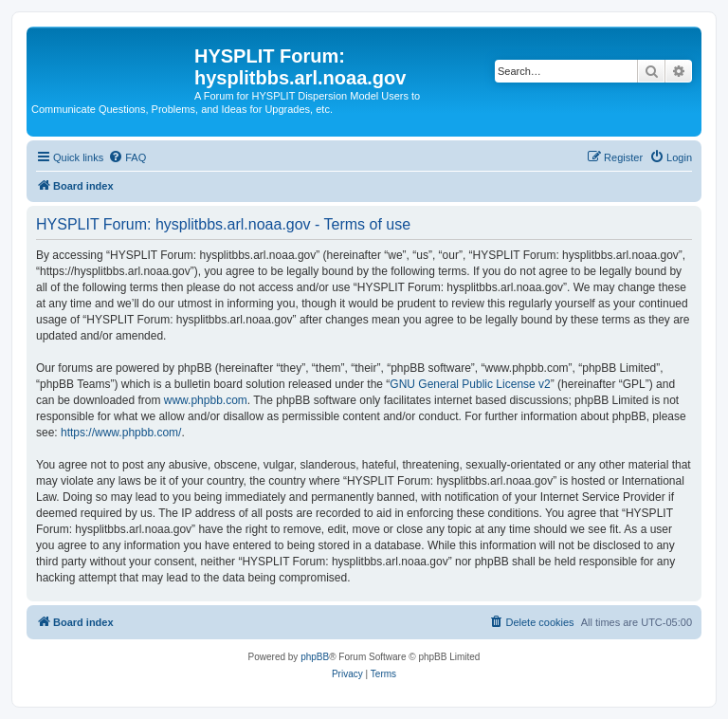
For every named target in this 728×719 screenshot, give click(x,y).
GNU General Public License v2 (470, 384)
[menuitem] (127, 157)
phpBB (315, 657)
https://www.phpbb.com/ (121, 433)
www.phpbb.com (206, 400)
